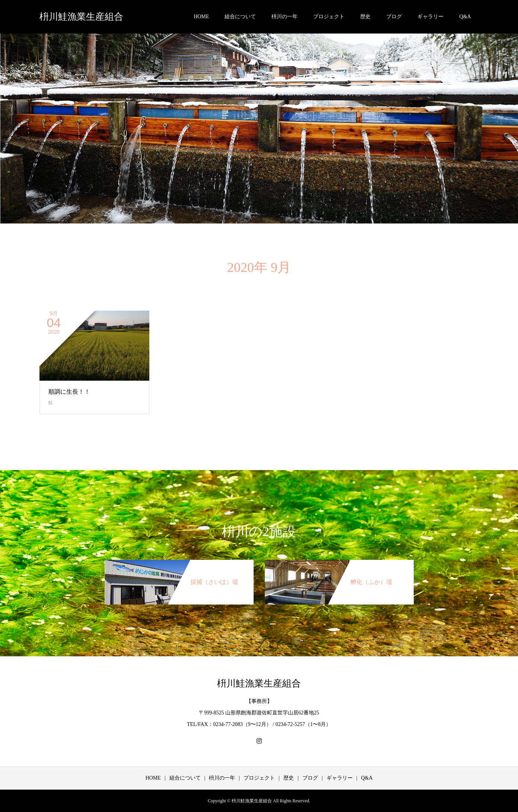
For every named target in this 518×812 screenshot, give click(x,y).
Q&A (465, 17)
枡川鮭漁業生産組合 (81, 17)
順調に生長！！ (69, 392)
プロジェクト (329, 17)
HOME (201, 17)
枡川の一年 (285, 17)
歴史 (365, 17)
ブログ (394, 17)
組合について (240, 17)
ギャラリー (430, 17)
